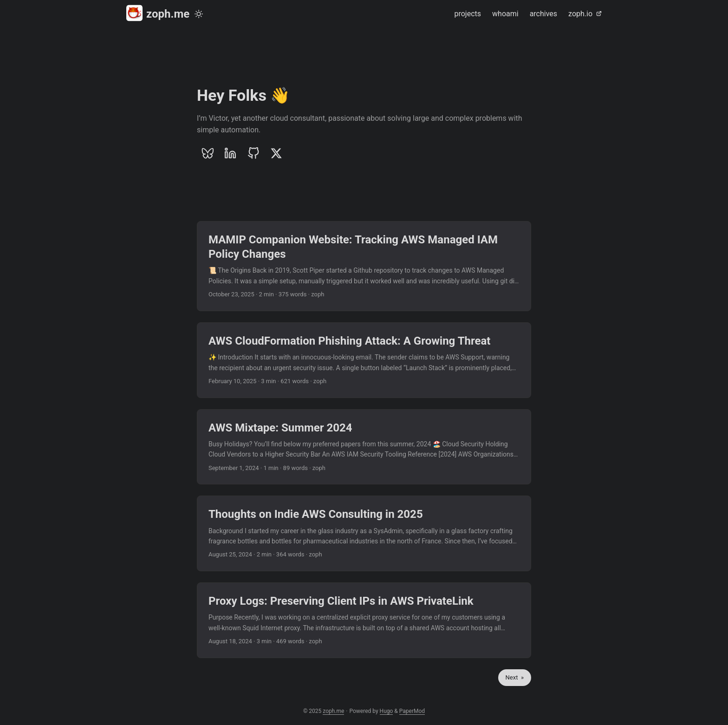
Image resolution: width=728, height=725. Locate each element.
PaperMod (412, 711)
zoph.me (158, 13)
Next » (515, 677)
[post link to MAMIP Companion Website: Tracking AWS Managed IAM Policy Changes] (364, 266)
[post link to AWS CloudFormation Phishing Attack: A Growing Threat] (364, 360)
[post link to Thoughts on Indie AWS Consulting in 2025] (364, 533)
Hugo (387, 711)
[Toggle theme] (199, 14)
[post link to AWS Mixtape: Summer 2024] (364, 447)
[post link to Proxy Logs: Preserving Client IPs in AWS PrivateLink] (364, 620)
